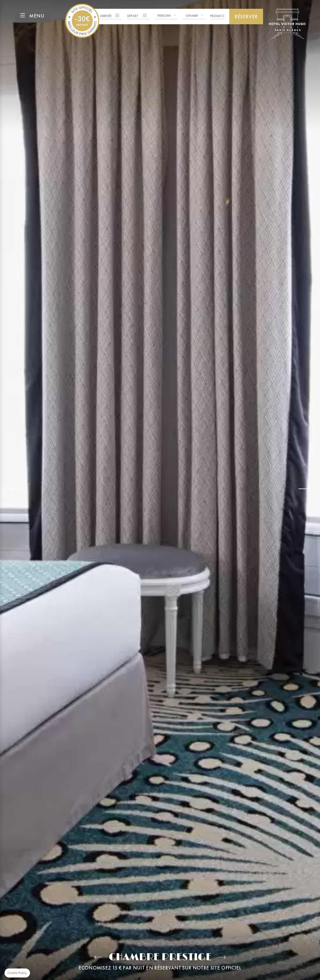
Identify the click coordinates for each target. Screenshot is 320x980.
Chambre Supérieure (98, 957)
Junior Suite (222, 957)
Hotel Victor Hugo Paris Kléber (82, 21)
